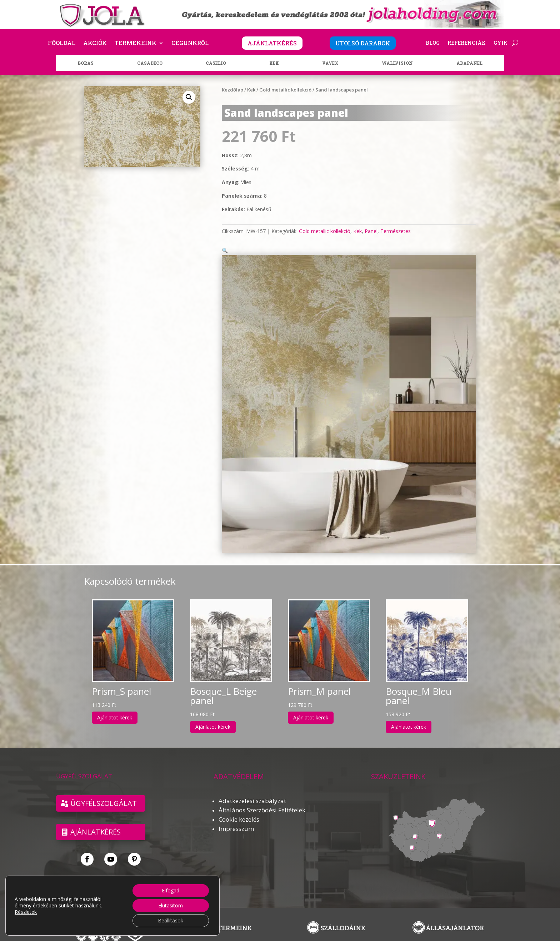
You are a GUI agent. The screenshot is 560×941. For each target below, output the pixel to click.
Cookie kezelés (239, 811)
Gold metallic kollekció (285, 90)
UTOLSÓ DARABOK (363, 43)
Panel (371, 231)
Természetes (396, 231)
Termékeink (136, 43)
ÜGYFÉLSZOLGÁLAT (104, 795)
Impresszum (236, 820)
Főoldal (62, 43)
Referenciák (467, 43)
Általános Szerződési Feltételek (262, 801)
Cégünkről (190, 43)
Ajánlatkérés (96, 823)
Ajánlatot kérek (115, 709)
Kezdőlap (232, 90)
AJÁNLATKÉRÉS (272, 43)
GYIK (501, 43)
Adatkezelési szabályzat (252, 792)
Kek (251, 90)
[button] (189, 97)
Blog (433, 43)
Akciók (95, 43)
